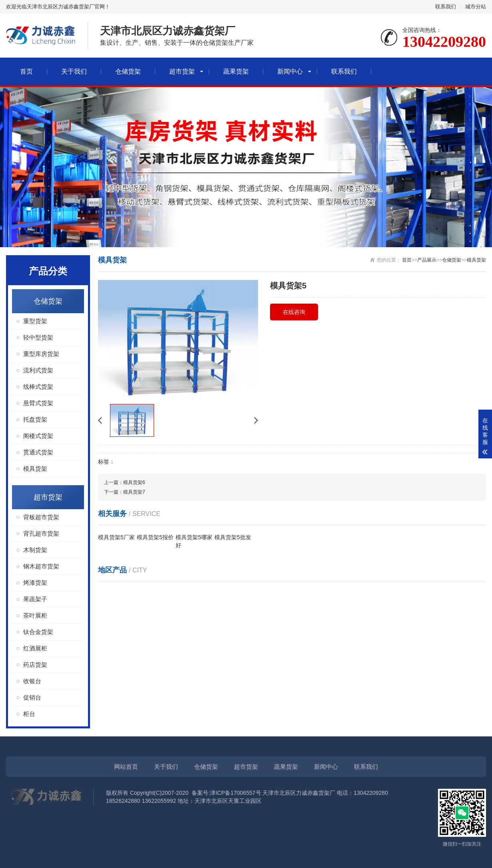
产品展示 (427, 260)
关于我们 (74, 71)
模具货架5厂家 (116, 537)
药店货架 (35, 665)
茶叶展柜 (35, 615)
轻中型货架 (38, 337)
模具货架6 (134, 482)
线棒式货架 (38, 387)
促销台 (32, 697)
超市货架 (182, 71)
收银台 (32, 681)
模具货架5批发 (233, 537)
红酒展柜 (35, 648)
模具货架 (35, 469)
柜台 (29, 714)
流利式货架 (38, 370)
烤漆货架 (35, 583)
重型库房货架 (41, 354)
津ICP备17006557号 (236, 793)
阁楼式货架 (38, 436)
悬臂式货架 (38, 403)
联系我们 (446, 7)
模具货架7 (134, 492)
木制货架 (35, 550)
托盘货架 (35, 419)
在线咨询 (294, 312)
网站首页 (126, 767)
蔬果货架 (236, 71)
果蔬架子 (35, 599)
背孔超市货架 (41, 533)
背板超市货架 (41, 517)
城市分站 (476, 7)
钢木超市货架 (41, 566)
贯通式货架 (38, 452)
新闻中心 (290, 71)
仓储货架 (128, 71)
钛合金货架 (38, 632)
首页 (26, 71)
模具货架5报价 (155, 537)
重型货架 (35, 321)
